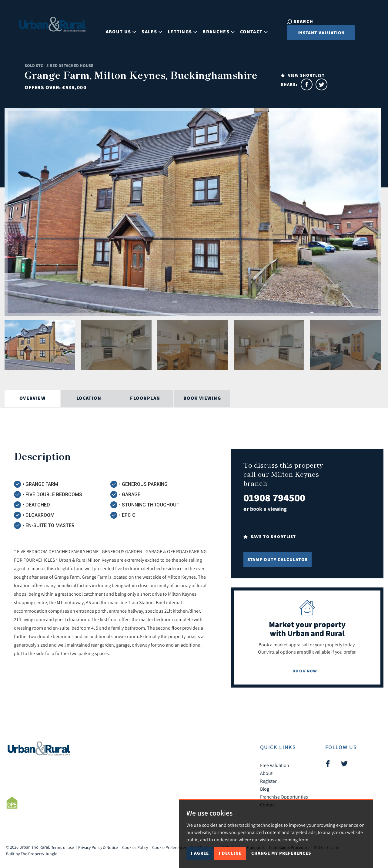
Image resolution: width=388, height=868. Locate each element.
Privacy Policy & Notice (98, 847)
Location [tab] (89, 398)
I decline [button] (230, 853)
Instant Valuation (312, 33)
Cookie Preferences (169, 847)
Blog (265, 789)
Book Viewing (202, 398)
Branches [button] (214, 28)
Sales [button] (147, 28)
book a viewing (268, 509)
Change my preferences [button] (281, 853)
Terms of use (63, 847)
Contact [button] (249, 28)
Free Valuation (275, 765)
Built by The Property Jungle (32, 854)
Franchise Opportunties (284, 797)
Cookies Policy (135, 847)
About (266, 773)
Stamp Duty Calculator (278, 559)
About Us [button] (116, 28)
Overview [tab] (33, 398)
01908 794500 (274, 498)
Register (268, 781)
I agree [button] (200, 853)
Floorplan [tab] (145, 398)
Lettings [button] (178, 28)
